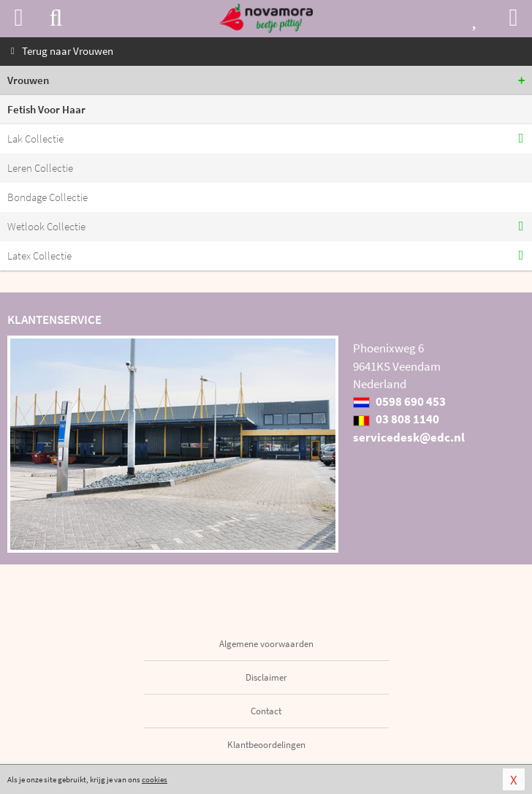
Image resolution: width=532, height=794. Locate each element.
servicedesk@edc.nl (409, 437)
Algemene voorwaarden (266, 644)
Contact (266, 711)
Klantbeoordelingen (266, 745)
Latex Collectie (39, 256)
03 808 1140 (396, 419)
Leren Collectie (40, 168)
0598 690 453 (399, 401)
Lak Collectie (35, 139)
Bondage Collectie (47, 197)
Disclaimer (266, 677)
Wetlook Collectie (46, 226)
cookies (155, 779)
